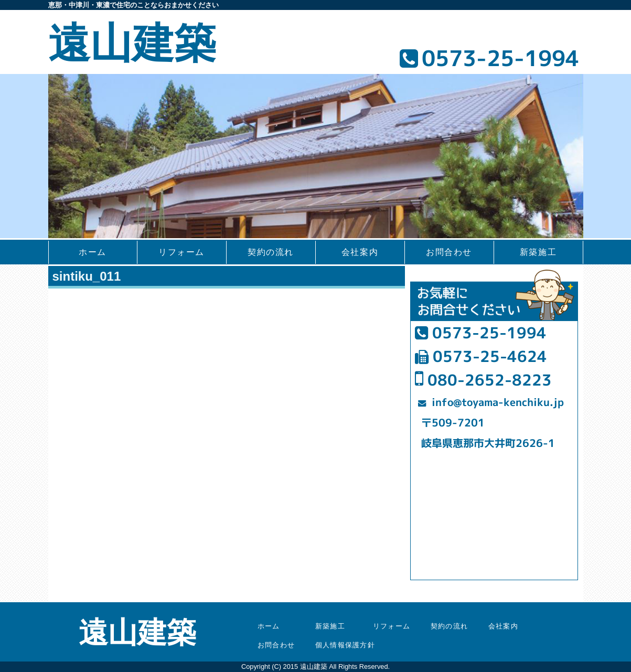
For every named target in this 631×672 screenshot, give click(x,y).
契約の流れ (271, 252)
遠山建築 (132, 44)
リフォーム (181, 252)
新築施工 (538, 252)
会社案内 (360, 252)
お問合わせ (449, 252)
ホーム (93, 252)
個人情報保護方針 (345, 645)
